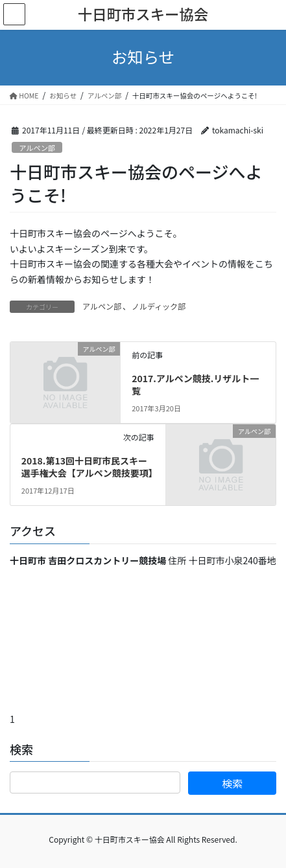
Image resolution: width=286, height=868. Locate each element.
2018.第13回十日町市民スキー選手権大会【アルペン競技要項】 (89, 467)
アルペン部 (37, 148)
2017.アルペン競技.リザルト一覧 (195, 385)
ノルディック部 (159, 306)
